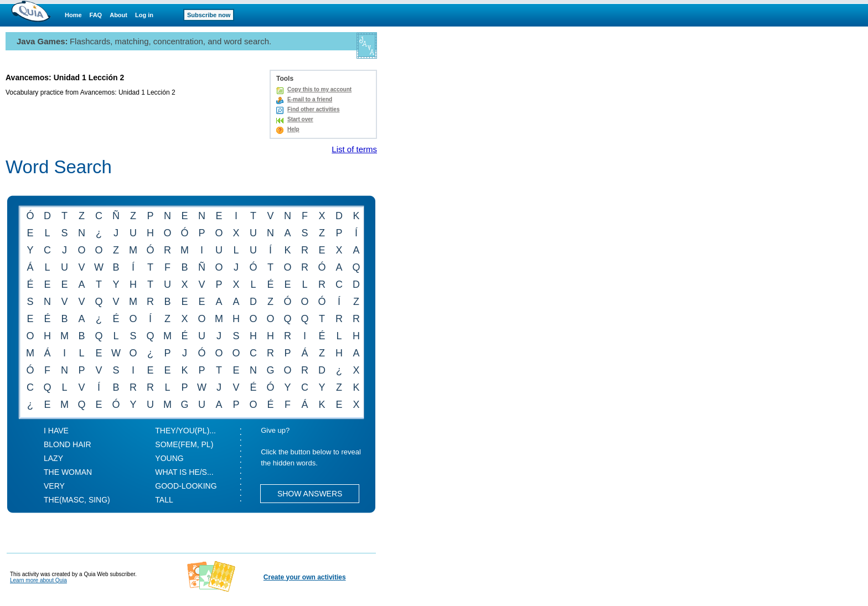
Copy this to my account (319, 89)
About (118, 15)
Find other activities (313, 109)
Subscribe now (209, 15)
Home (73, 15)
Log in (144, 15)
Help (293, 129)
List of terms (354, 149)
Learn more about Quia (38, 580)
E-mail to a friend (310, 99)
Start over (300, 119)
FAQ (96, 15)
